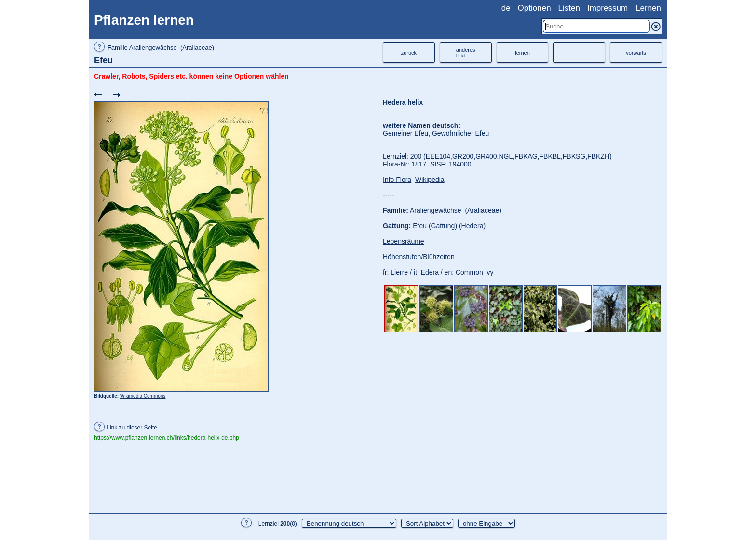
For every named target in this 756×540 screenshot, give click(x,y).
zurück (409, 53)
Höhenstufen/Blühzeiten (419, 257)
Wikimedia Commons (143, 396)
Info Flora (397, 180)
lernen (522, 53)
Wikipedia (430, 180)
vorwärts (636, 53)
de (506, 8)
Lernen (648, 8)
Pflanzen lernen (144, 20)
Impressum (607, 8)
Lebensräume (404, 241)
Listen (569, 8)
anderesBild (466, 53)
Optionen (534, 8)
